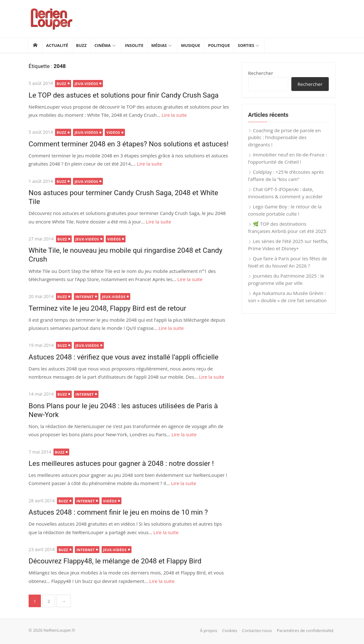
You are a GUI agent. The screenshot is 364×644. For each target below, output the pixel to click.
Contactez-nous (258, 630)
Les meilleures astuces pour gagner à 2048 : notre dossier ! (121, 463)
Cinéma (103, 45)
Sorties (246, 45)
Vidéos (112, 132)
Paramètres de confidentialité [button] (306, 630)
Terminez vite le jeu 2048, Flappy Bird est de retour (107, 308)
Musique (190, 45)
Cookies (230, 630)
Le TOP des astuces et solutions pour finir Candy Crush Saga (123, 95)
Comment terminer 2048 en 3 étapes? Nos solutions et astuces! (128, 144)
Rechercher (261, 73)
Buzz (81, 45)
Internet (84, 297)
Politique (219, 45)
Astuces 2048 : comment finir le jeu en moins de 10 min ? (118, 512)
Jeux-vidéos (86, 84)
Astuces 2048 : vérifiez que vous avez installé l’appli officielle (123, 357)
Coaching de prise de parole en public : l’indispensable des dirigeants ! (285, 137)
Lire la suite (173, 115)
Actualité (57, 45)
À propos (209, 630)
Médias (159, 45)
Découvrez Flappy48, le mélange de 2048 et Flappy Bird (114, 561)
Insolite (134, 45)
